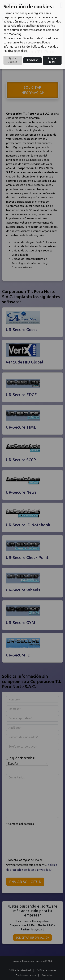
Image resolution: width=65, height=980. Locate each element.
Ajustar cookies (13, 60)
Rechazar (32, 60)
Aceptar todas (52, 60)
